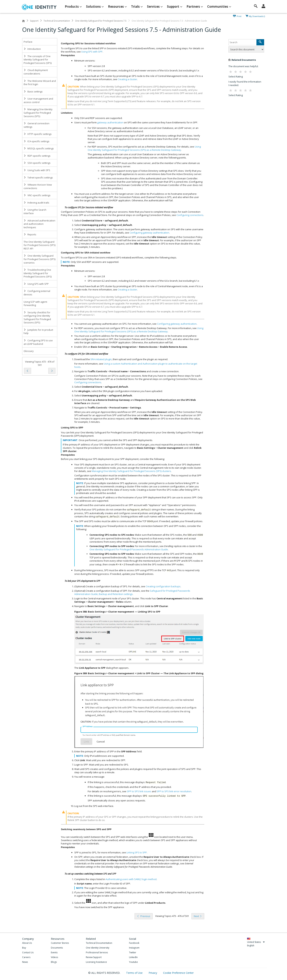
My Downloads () (257, 16)
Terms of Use (135, 973)
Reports (30, 234)
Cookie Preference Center (178, 973)
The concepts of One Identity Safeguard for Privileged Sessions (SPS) (38, 60)
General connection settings (37, 125)
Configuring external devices (37, 293)
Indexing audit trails (36, 203)
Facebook (134, 943)
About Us (27, 943)
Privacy (153, 973)
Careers (26, 957)
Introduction (32, 49)
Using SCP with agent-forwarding (36, 304)
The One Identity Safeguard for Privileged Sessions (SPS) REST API (40, 245)
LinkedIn (133, 957)
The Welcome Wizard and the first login (40, 83)
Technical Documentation (57, 21)
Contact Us (28, 952)
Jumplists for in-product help (38, 332)
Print (239, 16)
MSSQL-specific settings (39, 148)
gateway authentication (110, 122)
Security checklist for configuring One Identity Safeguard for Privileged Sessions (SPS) (37, 318)
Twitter (133, 952)
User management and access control (38, 100)
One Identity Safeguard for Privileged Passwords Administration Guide (129, 549)
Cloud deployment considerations (36, 72)
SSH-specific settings (37, 163)
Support (34, 21)
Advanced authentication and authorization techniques (39, 224)
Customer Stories (60, 943)
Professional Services (97, 952)
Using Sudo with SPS (37, 170)
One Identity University (98, 948)
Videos (54, 957)
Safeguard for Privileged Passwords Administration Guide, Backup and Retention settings (132, 592)
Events (54, 952)
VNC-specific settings (37, 195)
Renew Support (94, 957)
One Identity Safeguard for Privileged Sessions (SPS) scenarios (40, 259)
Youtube (133, 962)
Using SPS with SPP (36, 284)
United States (256, 942)
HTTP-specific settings (38, 134)
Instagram (134, 948)
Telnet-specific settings (38, 178)
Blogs (54, 962)
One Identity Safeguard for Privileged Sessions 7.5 (101, 21)
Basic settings (33, 92)
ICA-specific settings (37, 141)
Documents (57, 948)
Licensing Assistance (96, 962)
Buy (24, 948)
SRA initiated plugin (101, 359)
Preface (28, 42)
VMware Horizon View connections (38, 186)
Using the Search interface (35, 211)
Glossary (29, 351)
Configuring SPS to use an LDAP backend (38, 342)
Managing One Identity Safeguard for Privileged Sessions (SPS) (38, 113)
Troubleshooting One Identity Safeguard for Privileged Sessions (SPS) (38, 273)
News (25, 962)
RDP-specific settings (37, 156)
